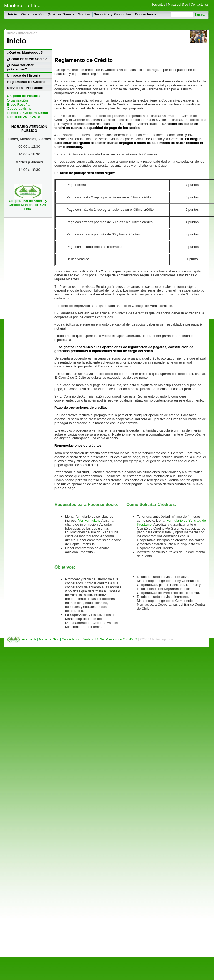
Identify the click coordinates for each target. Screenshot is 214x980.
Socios (84, 14)
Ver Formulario (90, 520)
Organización (33, 14)
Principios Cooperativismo (27, 113)
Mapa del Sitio (178, 5)
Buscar (200, 14)
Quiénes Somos (61, 14)
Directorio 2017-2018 (23, 117)
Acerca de (30, 639)
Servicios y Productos (113, 14)
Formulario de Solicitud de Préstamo (171, 522)
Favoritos (159, 5)
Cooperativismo (19, 109)
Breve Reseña (18, 105)
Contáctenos (200, 5)
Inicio (13, 14)
